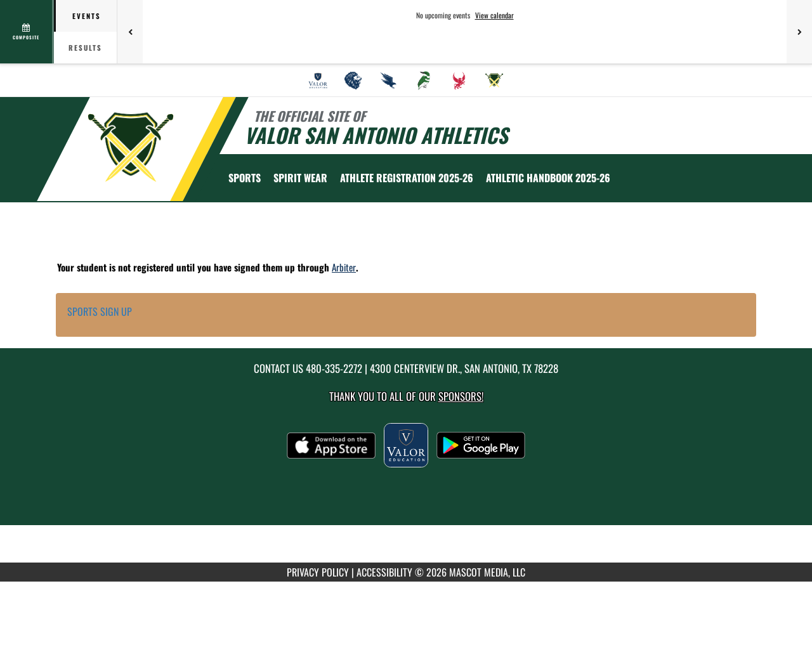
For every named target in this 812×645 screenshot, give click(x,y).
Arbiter (344, 267)
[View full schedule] (27, 32)
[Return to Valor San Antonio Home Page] (130, 148)
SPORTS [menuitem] (245, 178)
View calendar (494, 15)
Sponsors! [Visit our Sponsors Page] (461, 396)
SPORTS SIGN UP (100, 311)
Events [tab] (87, 16)
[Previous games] (130, 32)
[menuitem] (318, 81)
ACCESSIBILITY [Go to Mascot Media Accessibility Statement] (384, 572)
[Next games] (799, 32)
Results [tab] (85, 48)
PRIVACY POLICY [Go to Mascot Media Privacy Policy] (318, 572)
